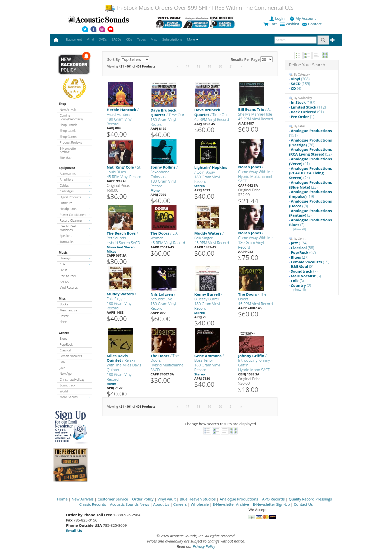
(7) (304, 271)
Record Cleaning (75, 220)
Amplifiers (75, 179)
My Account (303, 18)
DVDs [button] (103, 39)
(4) (296, 88)
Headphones (75, 209)
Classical (65, 350)
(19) (310, 194)
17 (187, 66)
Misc (62, 299)
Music (63, 252)
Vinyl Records (75, 288)
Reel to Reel (75, 276)
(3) (310, 213)
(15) (310, 262)
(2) (310, 222)
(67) (303, 252)
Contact (312, 24)
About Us (161, 504)
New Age (66, 374)
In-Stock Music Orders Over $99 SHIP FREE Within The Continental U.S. (200, 8)
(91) (307, 112)
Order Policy (143, 499)
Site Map (66, 158)
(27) (299, 257)
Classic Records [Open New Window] (93, 504)
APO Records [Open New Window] (273, 499)
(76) (310, 142)
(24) (310, 173)
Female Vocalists (71, 356)
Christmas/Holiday (72, 380)
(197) (303, 102)
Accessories (75, 174)
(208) (300, 79)
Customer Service (113, 499)
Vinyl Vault (167, 499)
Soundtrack (67, 385)
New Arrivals (68, 110)
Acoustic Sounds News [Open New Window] (130, 504)
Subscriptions (172, 39)
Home (62, 499)
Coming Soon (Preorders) (71, 117)
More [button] (193, 39)
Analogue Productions (239, 499)
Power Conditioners (75, 215)
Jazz (62, 368)
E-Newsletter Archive (68, 150)
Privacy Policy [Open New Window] (204, 546)
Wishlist (290, 24)
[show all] (299, 229)
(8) (310, 203)
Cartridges (75, 191)
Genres (64, 333)
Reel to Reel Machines (75, 228)
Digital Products (75, 197)
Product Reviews (71, 142)
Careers (180, 504)
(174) (299, 243)
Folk (62, 362)
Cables (75, 185)
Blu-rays (75, 258)
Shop (62, 104)
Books (64, 304)
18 (198, 66)
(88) (302, 248)
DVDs (75, 270)
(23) (310, 185)
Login (277, 18)
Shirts (64, 322)
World (64, 391)
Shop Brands (68, 125)
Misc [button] (154, 39)
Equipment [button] (74, 39)
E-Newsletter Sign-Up (271, 504)
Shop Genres (68, 137)
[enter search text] (295, 40)
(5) (306, 276)
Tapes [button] (141, 39)
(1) (302, 117)
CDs (75, 264)
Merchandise (68, 310)
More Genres (75, 397)
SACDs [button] (116, 39)
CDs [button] (129, 39)
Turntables (75, 242)
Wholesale (200, 504)
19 (209, 66)
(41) (310, 161)
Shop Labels (68, 131)
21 (231, 66)
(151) (310, 133)
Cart (270, 24)
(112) (308, 107)
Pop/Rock (66, 345)
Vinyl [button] (90, 39)
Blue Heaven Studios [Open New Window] (198, 499)
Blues (63, 339)
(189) (300, 84)
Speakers (75, 236)
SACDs (75, 282)
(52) (310, 152)
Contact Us (303, 504)
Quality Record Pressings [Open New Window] (310, 499)
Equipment (67, 168)
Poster (64, 316)
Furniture (75, 203)
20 (220, 66)
